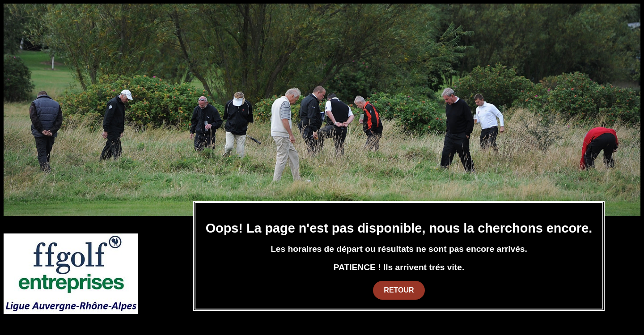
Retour (399, 290)
